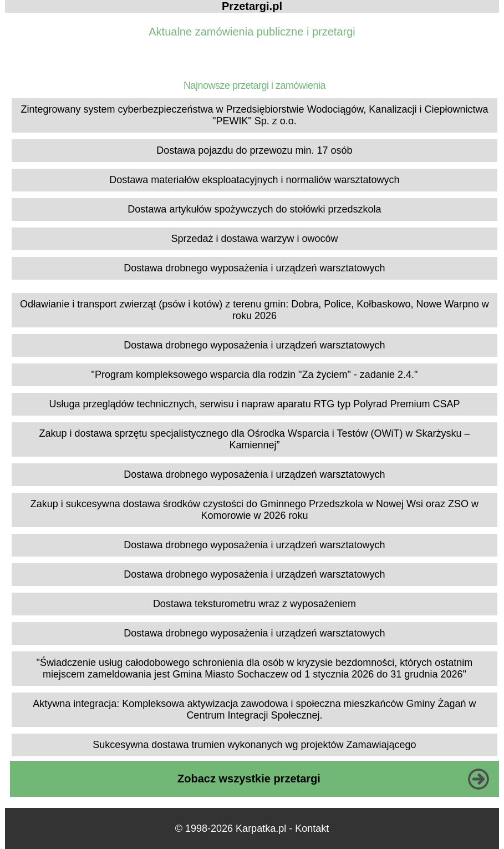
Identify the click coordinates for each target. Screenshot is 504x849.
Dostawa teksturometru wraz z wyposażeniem (254, 604)
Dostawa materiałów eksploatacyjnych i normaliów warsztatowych (254, 180)
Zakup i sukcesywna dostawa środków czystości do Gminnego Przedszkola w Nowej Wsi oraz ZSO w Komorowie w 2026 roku (254, 510)
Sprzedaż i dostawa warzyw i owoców (254, 239)
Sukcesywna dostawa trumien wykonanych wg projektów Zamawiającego (254, 745)
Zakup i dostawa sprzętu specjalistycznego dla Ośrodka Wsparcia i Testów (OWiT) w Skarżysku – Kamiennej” (254, 439)
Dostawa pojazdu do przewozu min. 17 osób (254, 150)
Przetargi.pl (252, 6)
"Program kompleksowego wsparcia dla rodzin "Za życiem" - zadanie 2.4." (255, 375)
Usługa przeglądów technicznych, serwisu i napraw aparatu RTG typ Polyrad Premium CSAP (254, 404)
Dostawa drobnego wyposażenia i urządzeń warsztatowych (254, 268)
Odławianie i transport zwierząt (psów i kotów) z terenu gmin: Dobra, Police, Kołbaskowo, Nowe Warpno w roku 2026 (254, 310)
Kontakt (312, 828)
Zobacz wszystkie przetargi (249, 779)
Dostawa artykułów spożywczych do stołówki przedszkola (254, 209)
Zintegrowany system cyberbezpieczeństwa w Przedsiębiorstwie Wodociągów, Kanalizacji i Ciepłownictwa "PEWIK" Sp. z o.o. (254, 115)
